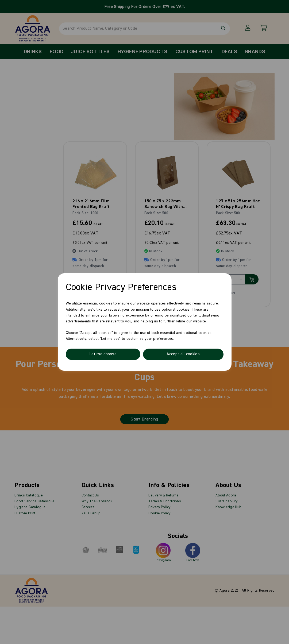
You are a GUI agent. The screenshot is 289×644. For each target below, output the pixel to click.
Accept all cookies (183, 354)
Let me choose (103, 354)
